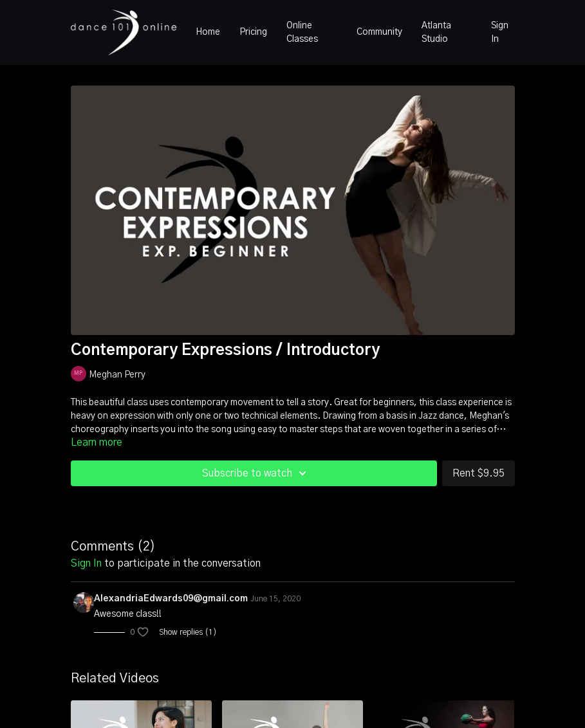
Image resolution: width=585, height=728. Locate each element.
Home (208, 32)
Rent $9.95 (478, 473)
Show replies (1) (188, 632)
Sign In (500, 32)
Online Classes (302, 32)
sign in (86, 563)
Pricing (253, 32)
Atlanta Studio (436, 32)
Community (379, 32)
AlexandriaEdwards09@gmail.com (171, 599)
